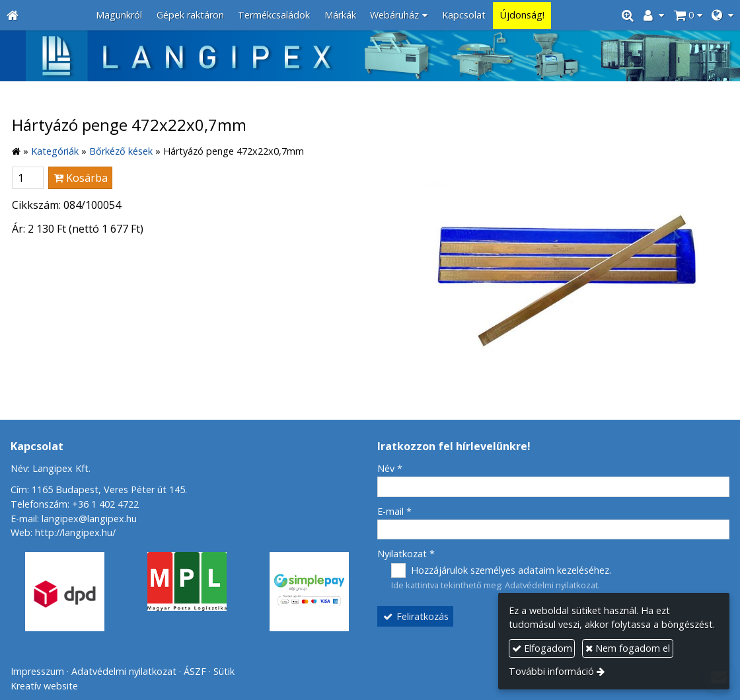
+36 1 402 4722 (105, 504)
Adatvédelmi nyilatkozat (551, 585)
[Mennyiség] (28, 178)
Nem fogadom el (628, 648)
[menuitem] (119, 16)
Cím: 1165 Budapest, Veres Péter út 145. (99, 489)
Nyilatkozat (406, 554)
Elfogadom (542, 648)
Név (390, 468)
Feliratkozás (416, 616)
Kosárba (81, 178)
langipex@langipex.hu (89, 519)
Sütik (224, 671)
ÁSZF (195, 671)
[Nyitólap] (13, 16)
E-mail (394, 511)
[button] (722, 16)
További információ (551, 671)
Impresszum (37, 671)
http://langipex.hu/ (75, 532)
